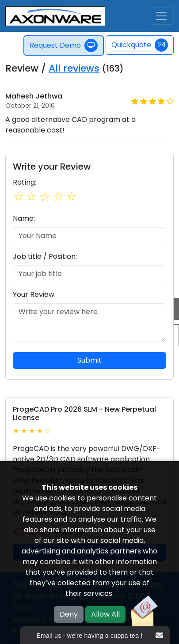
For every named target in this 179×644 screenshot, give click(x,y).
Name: (24, 218)
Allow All (105, 614)
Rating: (25, 182)
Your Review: (34, 294)
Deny (69, 614)
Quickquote (140, 45)
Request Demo (64, 45)
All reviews (74, 68)
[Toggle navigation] (161, 16)
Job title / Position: (45, 256)
